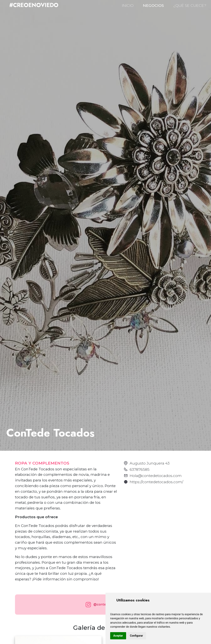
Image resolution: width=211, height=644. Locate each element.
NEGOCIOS (153, 5)
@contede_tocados (105, 605)
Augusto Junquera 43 (150, 463)
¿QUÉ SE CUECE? (190, 5)
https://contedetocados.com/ (156, 482)
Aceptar (118, 636)
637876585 (140, 469)
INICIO (128, 5)
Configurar (137, 636)
